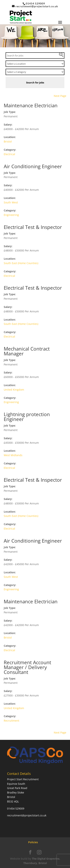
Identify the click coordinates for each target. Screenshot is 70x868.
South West (11, 202)
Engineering (11, 215)
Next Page (60, 96)
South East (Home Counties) (21, 263)
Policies (33, 842)
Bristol (8, 141)
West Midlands (13, 455)
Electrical (9, 154)
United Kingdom (14, 390)
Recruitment (11, 721)
